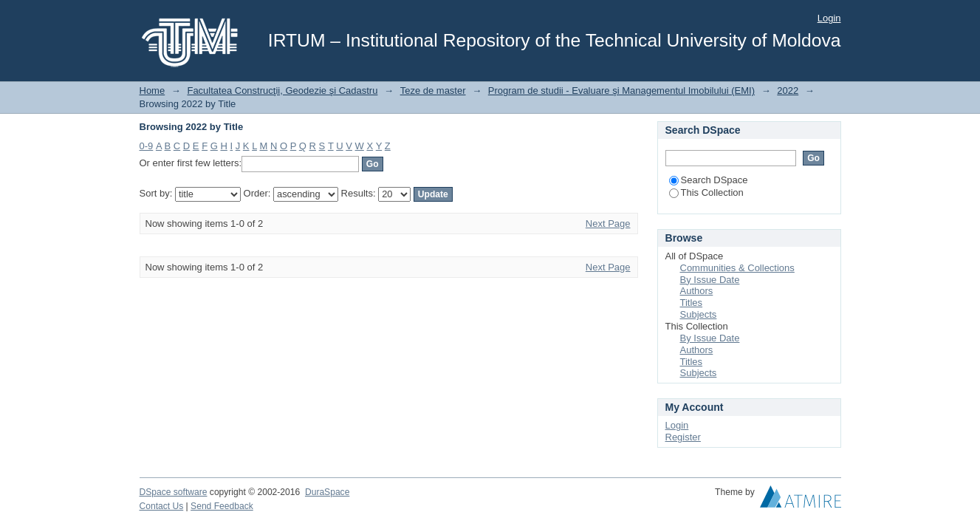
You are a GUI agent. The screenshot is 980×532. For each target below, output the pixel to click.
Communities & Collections (737, 268)
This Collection (706, 192)
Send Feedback (222, 506)
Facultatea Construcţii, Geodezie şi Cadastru (282, 91)
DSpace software (174, 492)
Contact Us (162, 506)
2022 (788, 91)
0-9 (147, 146)
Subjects (699, 314)
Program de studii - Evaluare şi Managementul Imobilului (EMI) (621, 91)
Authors (697, 291)
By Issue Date (710, 280)
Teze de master (433, 91)
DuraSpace (327, 492)
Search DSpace (709, 180)
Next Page (608, 224)
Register (683, 437)
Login (829, 18)
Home (153, 91)
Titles (692, 303)
